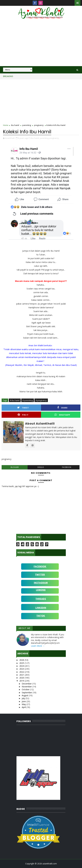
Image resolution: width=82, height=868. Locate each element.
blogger (15, 467)
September (27, 692)
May (24, 704)
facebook (67, 467)
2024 (22, 666)
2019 (22, 681)
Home (6, 125)
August (25, 695)
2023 (22, 669)
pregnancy (39, 125)
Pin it (23, 415)
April (24, 707)
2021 (22, 675)
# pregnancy (41, 400)
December (27, 684)
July (24, 698)
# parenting (28, 400)
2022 (22, 672)
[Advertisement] (41, 44)
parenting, (44, 138)
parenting (27, 125)
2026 (22, 660)
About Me (25, 628)
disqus (41, 467)
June (24, 701)
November (27, 687)
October (26, 689)
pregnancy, (54, 138)
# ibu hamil (15, 400)
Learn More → (38, 646)
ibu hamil (15, 125)
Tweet (23, 408)
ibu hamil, (35, 138)
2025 (22, 663)
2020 (22, 678)
